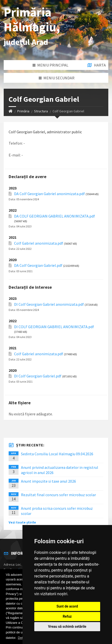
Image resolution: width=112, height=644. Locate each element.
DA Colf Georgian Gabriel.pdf (38, 265)
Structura (41, 111)
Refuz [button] (67, 616)
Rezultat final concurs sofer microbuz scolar (58, 495)
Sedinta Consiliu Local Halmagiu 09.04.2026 (57, 454)
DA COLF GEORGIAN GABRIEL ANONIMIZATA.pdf (55, 216)
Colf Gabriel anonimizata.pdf (39, 243)
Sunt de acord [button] (67, 606)
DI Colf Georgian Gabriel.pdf (38, 376)
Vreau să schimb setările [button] (67, 627)
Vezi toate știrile (22, 522)
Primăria (23, 111)
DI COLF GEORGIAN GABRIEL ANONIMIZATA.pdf (54, 327)
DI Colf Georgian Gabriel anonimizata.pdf (49, 304)
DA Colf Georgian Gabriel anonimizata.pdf (49, 194)
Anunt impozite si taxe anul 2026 (48, 481)
